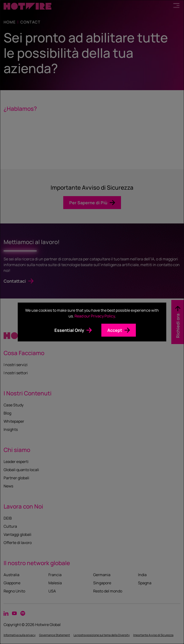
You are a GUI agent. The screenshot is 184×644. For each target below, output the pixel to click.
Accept (115, 330)
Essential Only (69, 330)
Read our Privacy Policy (95, 316)
